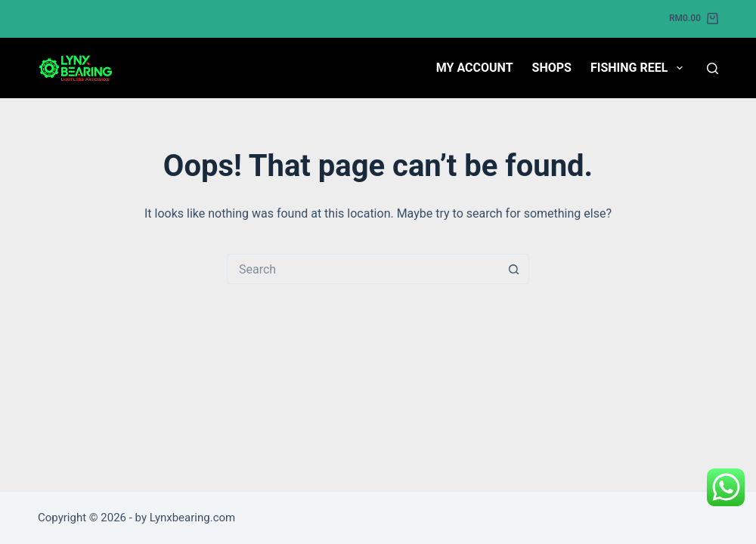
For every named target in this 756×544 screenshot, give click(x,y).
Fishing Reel (640, 68)
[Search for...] (363, 269)
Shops (552, 68)
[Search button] (514, 269)
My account (475, 68)
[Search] (713, 68)
